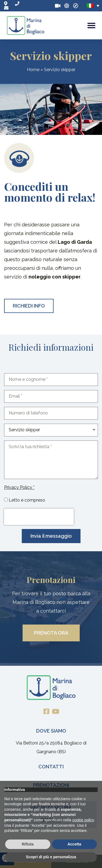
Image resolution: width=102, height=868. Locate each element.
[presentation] (39, 517)
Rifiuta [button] (28, 844)
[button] (91, 26)
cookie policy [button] (83, 820)
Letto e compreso (27, 500)
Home (33, 70)
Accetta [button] (74, 844)
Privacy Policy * (19, 487)
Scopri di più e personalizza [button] (51, 857)
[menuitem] (93, 6)
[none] (93, 6)
